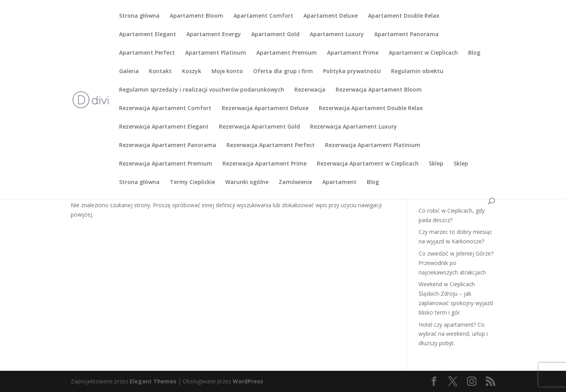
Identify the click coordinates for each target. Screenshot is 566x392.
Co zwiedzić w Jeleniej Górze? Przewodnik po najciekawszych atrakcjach (456, 263)
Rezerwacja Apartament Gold (259, 127)
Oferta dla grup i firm (283, 72)
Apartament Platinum (216, 53)
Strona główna (139, 16)
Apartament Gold (275, 35)
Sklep (436, 164)
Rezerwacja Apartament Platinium (373, 145)
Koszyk (192, 72)
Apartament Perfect (147, 53)
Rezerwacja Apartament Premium (166, 164)
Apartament (339, 182)
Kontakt (160, 72)
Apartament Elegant (148, 35)
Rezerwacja (310, 90)
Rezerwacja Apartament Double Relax (371, 109)
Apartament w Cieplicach (423, 53)
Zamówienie (295, 182)
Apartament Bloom (197, 16)
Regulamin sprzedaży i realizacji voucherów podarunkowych (202, 90)
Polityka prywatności (352, 72)
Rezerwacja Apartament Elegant (164, 127)
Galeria (129, 72)
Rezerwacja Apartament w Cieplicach (368, 164)
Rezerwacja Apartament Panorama (168, 145)
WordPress (248, 381)
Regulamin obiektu (417, 72)
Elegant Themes (153, 381)
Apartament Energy (214, 35)
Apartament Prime (353, 53)
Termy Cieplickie (192, 182)
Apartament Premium (287, 53)
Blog (474, 53)
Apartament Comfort (263, 16)
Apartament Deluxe (331, 16)
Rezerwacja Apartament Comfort (165, 109)
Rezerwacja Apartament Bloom (379, 90)
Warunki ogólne (247, 182)
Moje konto (227, 72)
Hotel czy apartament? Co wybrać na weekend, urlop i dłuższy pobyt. (453, 334)
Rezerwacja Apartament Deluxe (265, 109)
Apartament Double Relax (404, 16)
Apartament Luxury (337, 35)
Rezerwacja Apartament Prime (265, 164)
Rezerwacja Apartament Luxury (354, 127)
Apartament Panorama (406, 35)
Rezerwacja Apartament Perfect (271, 145)
